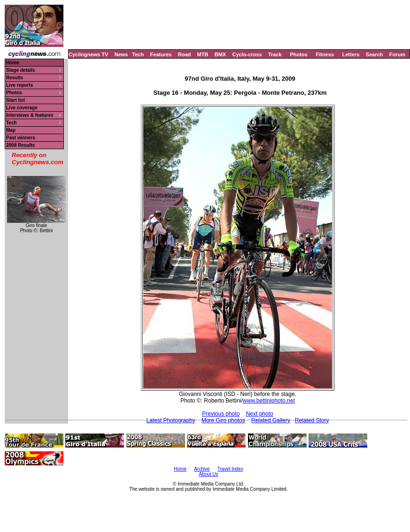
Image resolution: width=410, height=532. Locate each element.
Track (275, 54)
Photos (298, 54)
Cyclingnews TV (88, 54)
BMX (220, 54)
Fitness (325, 54)
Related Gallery (271, 420)
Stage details (21, 70)
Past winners (21, 138)
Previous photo (221, 414)
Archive (202, 469)
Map (11, 130)
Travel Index (230, 469)
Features (161, 54)
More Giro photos (223, 420)
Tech (138, 54)
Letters (351, 54)
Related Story (312, 420)
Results (15, 78)
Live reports (19, 85)
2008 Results (20, 145)
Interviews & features (30, 115)
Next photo (260, 414)
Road (185, 54)
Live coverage (22, 108)
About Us (208, 474)
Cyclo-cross (247, 54)
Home (13, 63)
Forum (397, 54)
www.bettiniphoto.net (269, 401)
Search (375, 54)
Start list (15, 100)
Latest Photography (171, 420)
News (121, 54)
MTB (203, 54)
